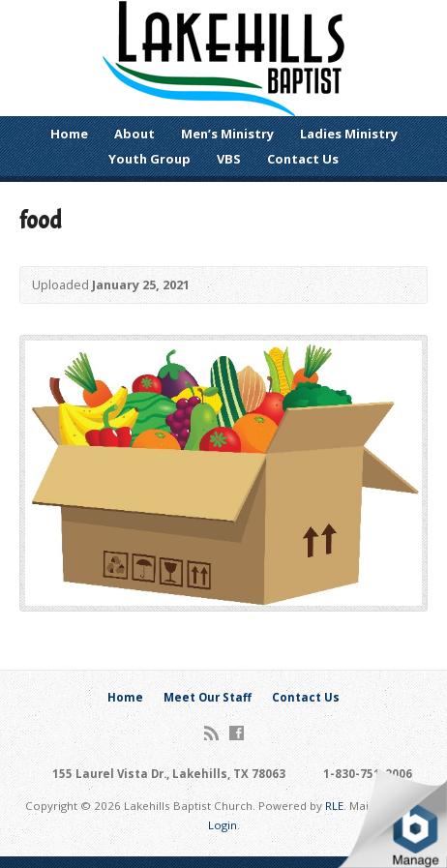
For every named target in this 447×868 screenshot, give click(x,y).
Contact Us (303, 159)
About (134, 134)
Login (223, 825)
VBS (229, 159)
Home (69, 134)
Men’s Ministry (227, 134)
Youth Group (149, 159)
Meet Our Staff (208, 697)
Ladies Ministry (349, 134)
